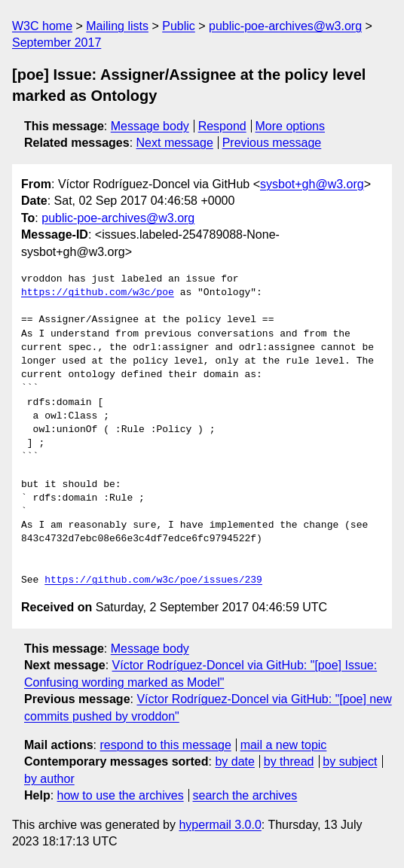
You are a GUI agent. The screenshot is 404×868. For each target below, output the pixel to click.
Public (179, 26)
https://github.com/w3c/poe (98, 293)
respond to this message (165, 745)
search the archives (245, 795)
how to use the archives (121, 795)
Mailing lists (117, 26)
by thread (289, 761)
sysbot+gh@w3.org (312, 184)
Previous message (272, 143)
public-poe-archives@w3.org (285, 26)
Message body (150, 126)
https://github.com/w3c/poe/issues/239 (153, 580)
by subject (350, 761)
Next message (175, 143)
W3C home (42, 26)
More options (291, 126)
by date (234, 761)
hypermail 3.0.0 (220, 825)
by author (49, 779)
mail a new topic (284, 745)
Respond (222, 126)
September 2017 (57, 43)
